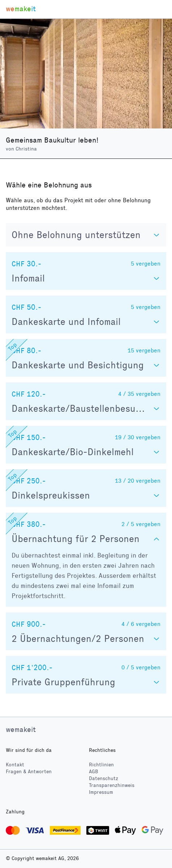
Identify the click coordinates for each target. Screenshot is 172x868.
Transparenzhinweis (112, 785)
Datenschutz (104, 778)
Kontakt (15, 765)
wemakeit (21, 729)
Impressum (101, 792)
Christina (26, 149)
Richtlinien (101, 765)
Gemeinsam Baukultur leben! (52, 140)
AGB (94, 772)
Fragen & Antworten (29, 772)
